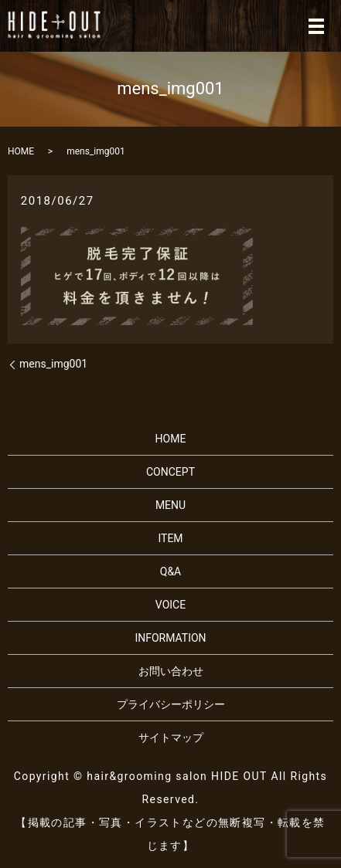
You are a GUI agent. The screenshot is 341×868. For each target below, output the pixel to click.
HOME (21, 151)
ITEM (170, 538)
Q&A (170, 571)
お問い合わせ (171, 671)
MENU (170, 505)
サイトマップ (171, 737)
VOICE (170, 605)
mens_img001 (53, 364)
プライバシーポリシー (171, 704)
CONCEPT (170, 472)
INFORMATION (170, 638)
